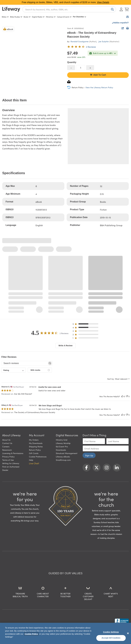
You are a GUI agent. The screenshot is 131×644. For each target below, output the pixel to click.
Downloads (61, 450)
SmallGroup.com (63, 460)
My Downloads (36, 443)
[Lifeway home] (11, 9)
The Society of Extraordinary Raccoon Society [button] (35, 412)
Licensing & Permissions (13, 453)
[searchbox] (24, 363)
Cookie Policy (31, 634)
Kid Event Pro (62, 446)
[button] (86, 325)
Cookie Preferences (38, 457)
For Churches (79, 17)
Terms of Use (8, 460)
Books (27, 17)
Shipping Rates (36, 446)
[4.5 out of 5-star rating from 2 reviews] (82, 47)
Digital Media (38, 17)
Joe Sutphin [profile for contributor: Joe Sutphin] (104, 41)
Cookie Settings (111, 632)
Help (31, 460)
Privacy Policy (8, 457)
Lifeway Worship (63, 443)
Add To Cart (98, 75)
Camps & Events (64, 17)
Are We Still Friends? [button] (23, 394)
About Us (6, 440)
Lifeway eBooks (63, 457)
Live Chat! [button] (34, 463)
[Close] (128, 633)
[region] (65, 633)
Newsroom (7, 450)
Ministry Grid (62, 440)
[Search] (112, 9)
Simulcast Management (67, 453)
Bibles (5, 17)
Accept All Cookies (111, 638)
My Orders (34, 440)
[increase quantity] (90, 68)
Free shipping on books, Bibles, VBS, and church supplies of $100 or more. (66, 2)
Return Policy (35, 450)
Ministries (51, 17)
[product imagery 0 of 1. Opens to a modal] (33, 57)
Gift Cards (34, 453)
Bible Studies (16, 17)
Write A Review (65, 346)
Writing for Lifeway (11, 463)
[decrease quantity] (71, 68)
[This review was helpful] (122, 396)
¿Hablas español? (120, 23)
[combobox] (69, 9)
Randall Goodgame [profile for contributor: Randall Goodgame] (79, 41)
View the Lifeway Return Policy (99, 87)
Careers (6, 446)
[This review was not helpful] (127, 396)
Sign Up (89, 455)
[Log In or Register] (121, 9)
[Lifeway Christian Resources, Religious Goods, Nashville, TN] (122, 621)
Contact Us (7, 443)
